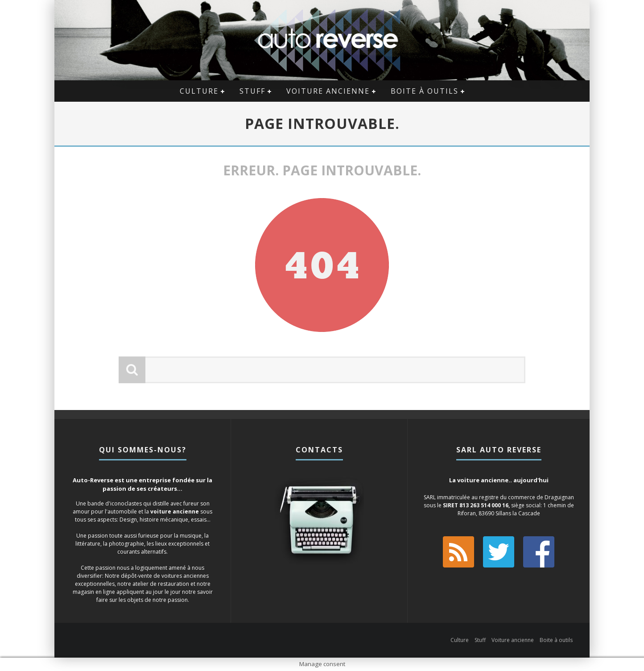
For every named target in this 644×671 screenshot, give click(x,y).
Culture (199, 91)
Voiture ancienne (328, 91)
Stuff (252, 91)
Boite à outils (425, 91)
